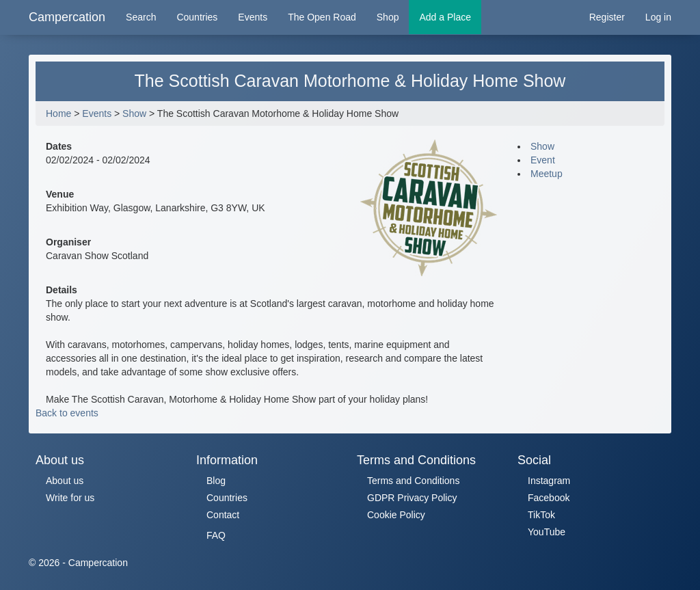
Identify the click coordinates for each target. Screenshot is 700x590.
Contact (223, 515)
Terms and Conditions (413, 481)
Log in (658, 17)
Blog (216, 481)
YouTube (547, 532)
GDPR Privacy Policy (412, 498)
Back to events (67, 413)
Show (134, 113)
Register (607, 17)
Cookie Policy (396, 515)
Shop (388, 17)
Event (543, 160)
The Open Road (322, 17)
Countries (197, 17)
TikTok (541, 515)
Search (141, 17)
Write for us (70, 498)
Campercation (67, 17)
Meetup (547, 174)
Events (253, 17)
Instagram (549, 481)
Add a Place (445, 17)
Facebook (549, 498)
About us (65, 481)
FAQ (216, 535)
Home (58, 113)
